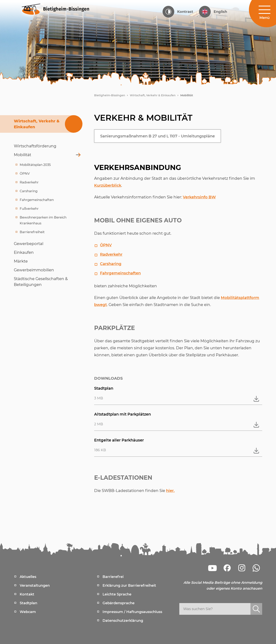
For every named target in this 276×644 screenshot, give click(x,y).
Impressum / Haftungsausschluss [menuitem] (132, 612)
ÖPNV (106, 245)
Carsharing (111, 264)
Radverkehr (112, 254)
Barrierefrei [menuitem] (113, 577)
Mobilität (187, 95)
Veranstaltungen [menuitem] (35, 586)
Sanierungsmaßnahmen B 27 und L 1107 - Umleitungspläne (160, 136)
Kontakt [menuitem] (27, 594)
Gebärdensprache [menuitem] (119, 603)
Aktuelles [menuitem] (28, 577)
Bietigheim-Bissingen (110, 95)
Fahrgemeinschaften (121, 273)
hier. (170, 491)
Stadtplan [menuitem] (28, 603)
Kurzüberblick (108, 185)
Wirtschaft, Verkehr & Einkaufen (153, 95)
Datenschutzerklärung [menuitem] (123, 621)
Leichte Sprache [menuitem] (117, 594)
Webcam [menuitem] (28, 612)
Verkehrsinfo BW (200, 197)
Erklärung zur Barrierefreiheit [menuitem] (129, 586)
